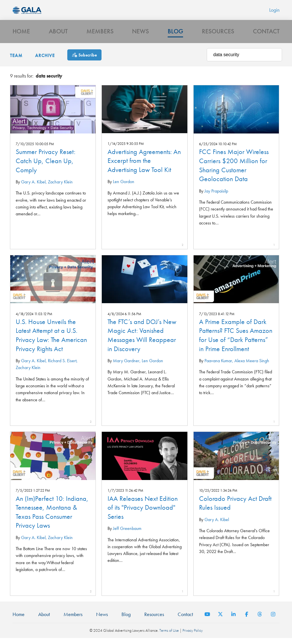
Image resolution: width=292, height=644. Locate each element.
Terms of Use (169, 637)
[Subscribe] (84, 61)
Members (100, 36)
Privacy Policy (193, 637)
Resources (218, 36)
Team (16, 61)
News (140, 36)
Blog (175, 36)
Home (21, 36)
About (58, 36)
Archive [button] (45, 61)
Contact (266, 36)
